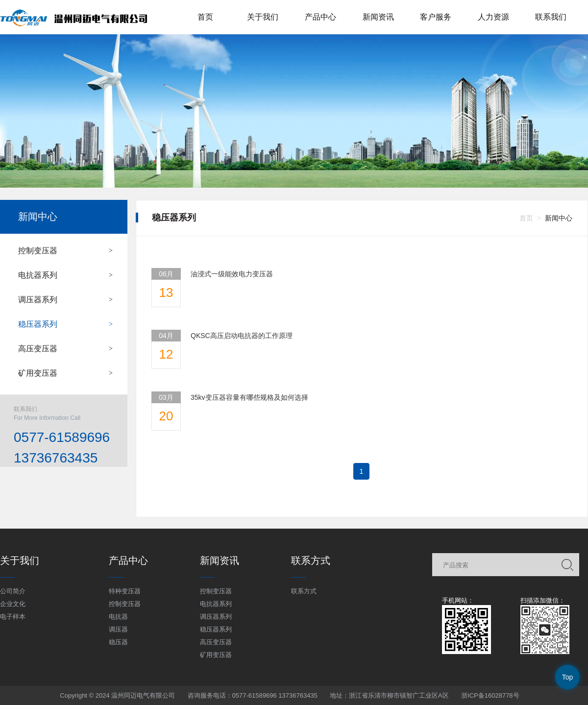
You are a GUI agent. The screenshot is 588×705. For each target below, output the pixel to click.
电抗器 (118, 617)
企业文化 (13, 604)
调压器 (118, 629)
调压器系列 (38, 300)
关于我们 (263, 17)
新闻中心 (38, 217)
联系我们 (551, 17)
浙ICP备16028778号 (490, 695)
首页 (205, 17)
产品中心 (320, 17)
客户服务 (436, 17)
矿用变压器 (38, 373)
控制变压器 (38, 251)
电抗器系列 (38, 275)
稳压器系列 (38, 324)
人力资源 (493, 17)
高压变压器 (38, 349)
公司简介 (13, 591)
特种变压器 (125, 591)
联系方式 (304, 591)
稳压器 (118, 642)
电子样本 (13, 617)
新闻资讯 (378, 17)
